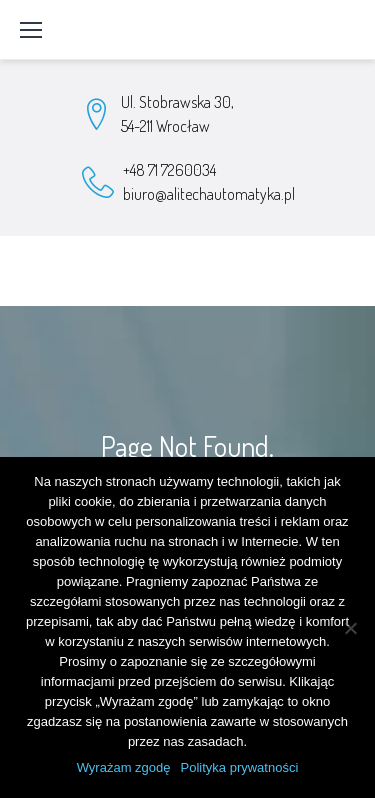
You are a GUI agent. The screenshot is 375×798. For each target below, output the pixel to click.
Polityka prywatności (240, 767)
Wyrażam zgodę (124, 767)
